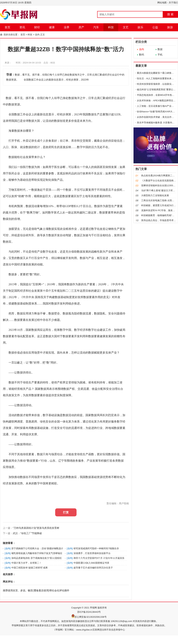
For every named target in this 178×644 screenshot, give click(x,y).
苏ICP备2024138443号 (89, 612)
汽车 (96, 27)
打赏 (66, 512)
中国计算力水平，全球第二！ (26, 563)
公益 (155, 27)
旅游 (170, 27)
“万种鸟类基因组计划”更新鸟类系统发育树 (36, 528)
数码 (142, 55)
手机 (160, 55)
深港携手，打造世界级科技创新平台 (92, 553)
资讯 (22, 27)
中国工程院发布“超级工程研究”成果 (30, 568)
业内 (37, 35)
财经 (37, 27)
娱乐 (140, 27)
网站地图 (162, 3)
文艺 (126, 27)
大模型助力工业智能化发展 (155, 195)
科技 (111, 27)
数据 (160, 49)
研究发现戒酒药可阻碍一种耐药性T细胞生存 (96, 548)
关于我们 (173, 3)
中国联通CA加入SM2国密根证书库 (91, 563)
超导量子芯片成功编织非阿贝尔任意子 (93, 568)
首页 (7, 27)
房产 (81, 27)
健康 (52, 27)
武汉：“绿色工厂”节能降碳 (27, 533)
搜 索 (170, 14)
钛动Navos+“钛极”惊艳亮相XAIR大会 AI (157, 112)
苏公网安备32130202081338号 (91, 617)
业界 (67, 27)
